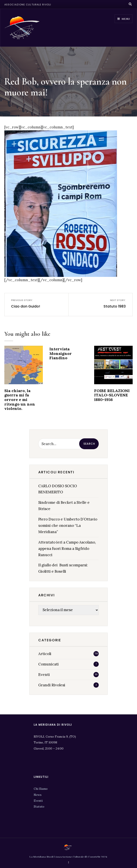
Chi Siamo (41, 789)
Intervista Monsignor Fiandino (61, 353)
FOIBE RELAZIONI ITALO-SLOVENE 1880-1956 (112, 395)
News (38, 795)
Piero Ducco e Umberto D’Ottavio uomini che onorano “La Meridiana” (68, 525)
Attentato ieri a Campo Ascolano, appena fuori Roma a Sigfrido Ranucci (67, 549)
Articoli (45, 654)
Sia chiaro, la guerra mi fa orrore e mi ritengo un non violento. (20, 400)
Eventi (44, 675)
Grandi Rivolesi (52, 685)
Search (89, 444)
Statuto (39, 806)
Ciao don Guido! (27, 304)
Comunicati (48, 664)
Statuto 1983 (110, 304)
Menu (124, 19)
